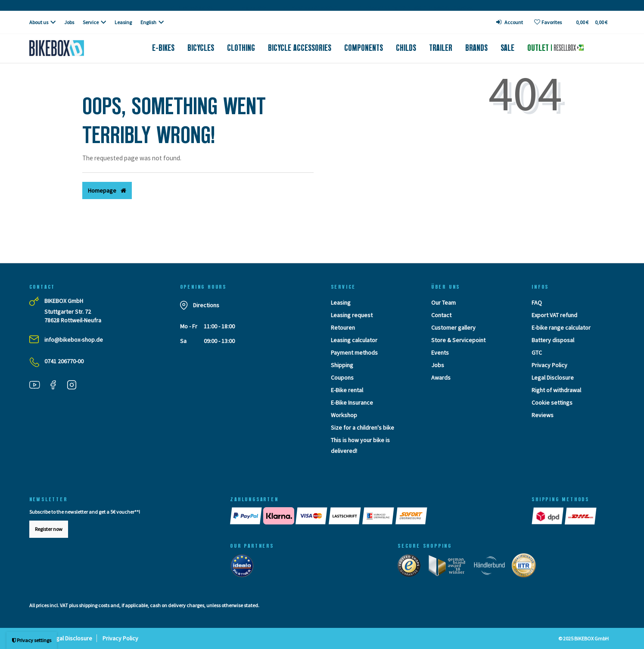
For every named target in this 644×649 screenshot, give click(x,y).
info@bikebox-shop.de (74, 340)
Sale (507, 48)
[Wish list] (548, 22)
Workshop (344, 415)
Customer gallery (453, 328)
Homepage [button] (107, 190)
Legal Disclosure (553, 378)
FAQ (537, 303)
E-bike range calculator (561, 328)
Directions (206, 305)
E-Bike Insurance (352, 403)
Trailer (441, 48)
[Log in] (510, 22)
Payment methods (354, 353)
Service (91, 22)
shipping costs (94, 605)
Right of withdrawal (556, 390)
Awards (441, 378)
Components (364, 48)
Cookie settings (552, 403)
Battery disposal (553, 340)
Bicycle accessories (300, 48)
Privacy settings (32, 640)
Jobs (69, 22)
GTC (537, 353)
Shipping (342, 365)
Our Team (443, 303)
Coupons (342, 378)
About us (39, 22)
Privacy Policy (549, 365)
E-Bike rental (347, 390)
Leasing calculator (354, 340)
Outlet (555, 48)
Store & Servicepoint (458, 340)
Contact (441, 315)
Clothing (241, 48)
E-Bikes (163, 48)
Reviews (543, 415)
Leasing (123, 22)
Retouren (343, 328)
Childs (406, 48)
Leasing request (352, 315)
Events (440, 353)
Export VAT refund (554, 315)
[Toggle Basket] (591, 22)
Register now (49, 529)
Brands (476, 48)
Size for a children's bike (362, 427)
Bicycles (201, 48)
